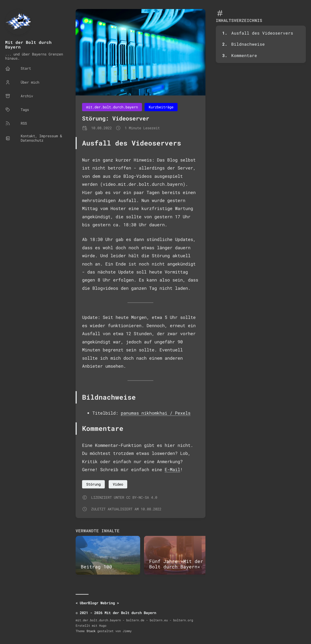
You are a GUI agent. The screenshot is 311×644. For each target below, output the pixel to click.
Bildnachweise (248, 44)
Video (118, 484)
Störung (93, 484)
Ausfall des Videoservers (262, 33)
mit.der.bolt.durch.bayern (112, 107)
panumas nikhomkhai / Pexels (156, 413)
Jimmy (127, 631)
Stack (91, 631)
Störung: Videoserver (116, 118)
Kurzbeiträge (161, 107)
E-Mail (172, 469)
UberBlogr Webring (97, 603)
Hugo (103, 625)
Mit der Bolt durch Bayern (28, 45)
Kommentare (244, 55)
